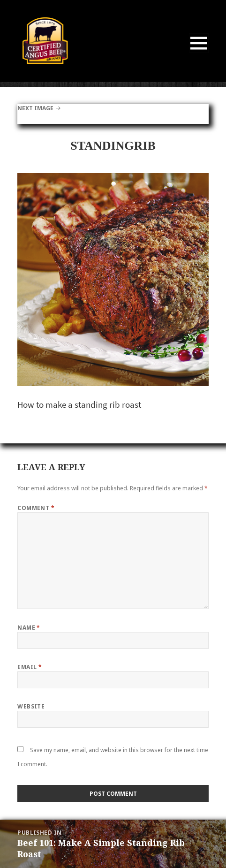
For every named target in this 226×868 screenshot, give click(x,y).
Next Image (35, 108)
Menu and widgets (199, 53)
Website (31, 706)
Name (29, 628)
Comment (36, 508)
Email (30, 667)
